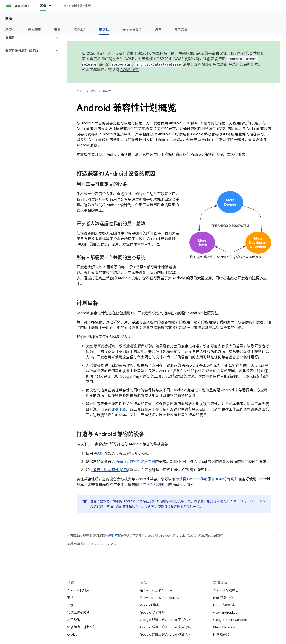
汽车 (158, 30)
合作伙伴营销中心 (154, 485)
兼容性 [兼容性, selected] (104, 30)
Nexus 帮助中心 (224, 605)
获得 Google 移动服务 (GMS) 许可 (207, 479)
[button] (27, 38)
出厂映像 (74, 620)
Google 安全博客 (152, 612)
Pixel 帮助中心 (223, 598)
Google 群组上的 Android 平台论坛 (165, 620)
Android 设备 (132, 30)
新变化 (10, 30)
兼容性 (107, 91)
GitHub (72, 634)
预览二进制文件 (78, 612)
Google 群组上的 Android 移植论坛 (165, 634)
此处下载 (119, 409)
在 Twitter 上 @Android (157, 590)
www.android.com (227, 612)
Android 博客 (150, 605)
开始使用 (35, 30)
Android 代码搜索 (77, 6)
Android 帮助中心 (226, 590)
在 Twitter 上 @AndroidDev (159, 598)
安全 (57, 30)
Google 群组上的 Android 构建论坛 (165, 627)
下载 (70, 605)
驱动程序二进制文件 (82, 627)
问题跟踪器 (221, 634)
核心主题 (80, 30)
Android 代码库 (78, 590)
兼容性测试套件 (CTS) (111, 470)
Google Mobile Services (230, 620)
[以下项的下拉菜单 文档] (52, 6)
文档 (9, 19)
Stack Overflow (224, 627)
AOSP (80, 91)
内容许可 (112, 536)
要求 (70, 598)
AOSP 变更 (130, 70)
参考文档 (181, 30)
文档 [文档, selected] (43, 6)
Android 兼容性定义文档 (136, 462)
